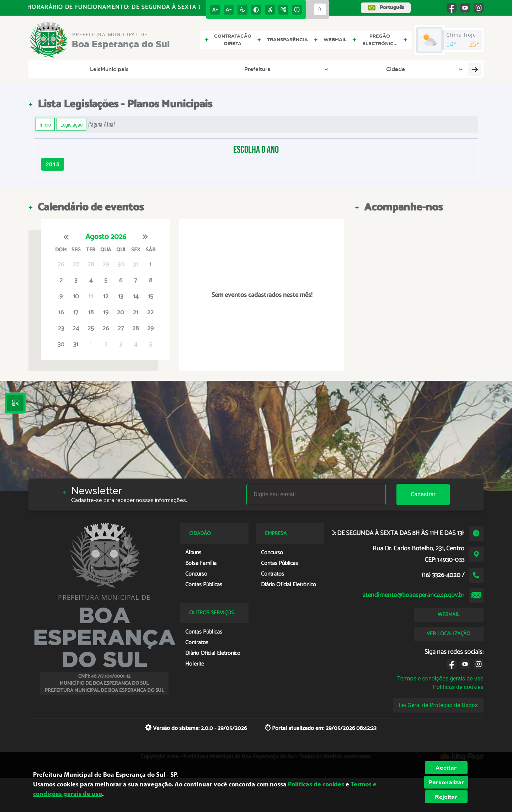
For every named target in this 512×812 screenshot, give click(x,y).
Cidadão (370, 69)
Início (45, 124)
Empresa (334, 69)
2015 (53, 164)
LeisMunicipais (58, 69)
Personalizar (446, 782)
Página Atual (102, 124)
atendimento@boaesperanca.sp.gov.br (413, 595)
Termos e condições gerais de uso (440, 679)
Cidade (142, 69)
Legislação (406, 69)
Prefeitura (106, 69)
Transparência (259, 69)
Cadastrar (423, 494)
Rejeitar (446, 797)
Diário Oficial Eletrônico (195, 69)
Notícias (445, 69)
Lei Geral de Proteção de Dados (438, 705)
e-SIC (298, 69)
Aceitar (446, 768)
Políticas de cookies (458, 687)
